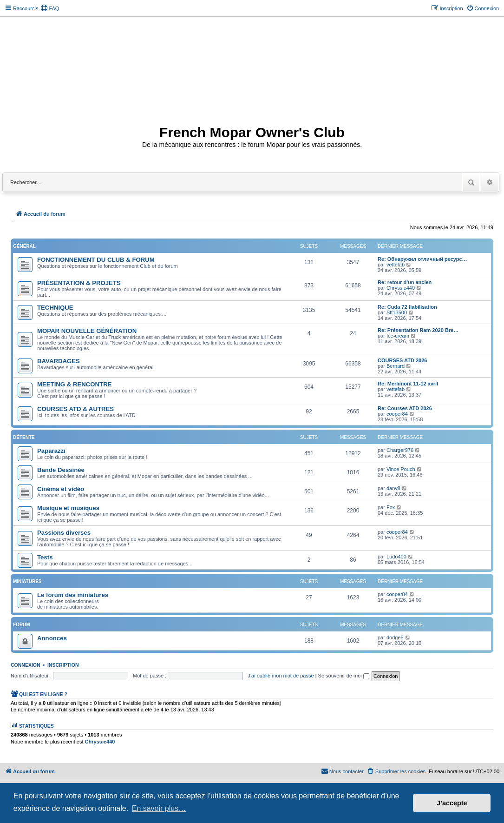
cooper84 (397, 414)
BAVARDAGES (59, 361)
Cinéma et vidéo (61, 489)
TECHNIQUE (55, 308)
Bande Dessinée (61, 470)
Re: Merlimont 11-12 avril (408, 384)
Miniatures (27, 581)
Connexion (26, 665)
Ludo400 (396, 557)
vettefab (396, 265)
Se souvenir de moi (344, 676)
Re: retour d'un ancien (405, 282)
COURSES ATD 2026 (402, 360)
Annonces (52, 638)
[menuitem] (50, 8)
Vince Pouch (401, 469)
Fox (391, 507)
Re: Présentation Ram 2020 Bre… (418, 330)
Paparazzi (51, 451)
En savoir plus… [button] (159, 808)
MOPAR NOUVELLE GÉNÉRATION (87, 331)
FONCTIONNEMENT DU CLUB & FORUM (96, 260)
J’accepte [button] (452, 803)
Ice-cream (398, 336)
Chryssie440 (401, 288)
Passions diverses (64, 533)
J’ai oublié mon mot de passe (281, 676)
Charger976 (400, 450)
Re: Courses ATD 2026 (405, 408)
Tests (45, 557)
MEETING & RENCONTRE (74, 384)
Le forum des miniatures (73, 595)
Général (24, 246)
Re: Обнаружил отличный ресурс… (422, 259)
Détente (24, 437)
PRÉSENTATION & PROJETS (79, 283)
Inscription (63, 665)
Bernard (396, 366)
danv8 (393, 488)
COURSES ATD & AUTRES (75, 409)
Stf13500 (397, 312)
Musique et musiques (68, 508)
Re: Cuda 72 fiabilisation (407, 307)
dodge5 (395, 637)
